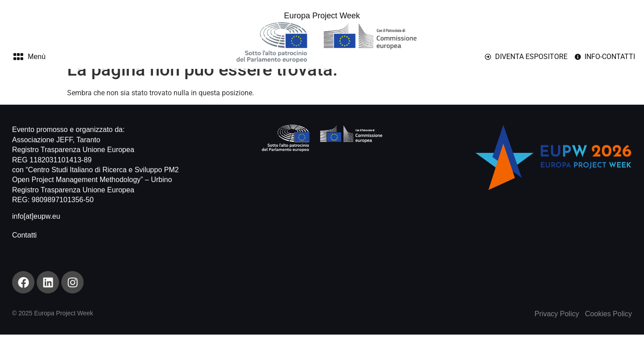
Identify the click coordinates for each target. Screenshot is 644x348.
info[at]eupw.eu (36, 230)
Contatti (24, 248)
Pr (538, 327)
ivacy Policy (560, 327)
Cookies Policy (608, 327)
